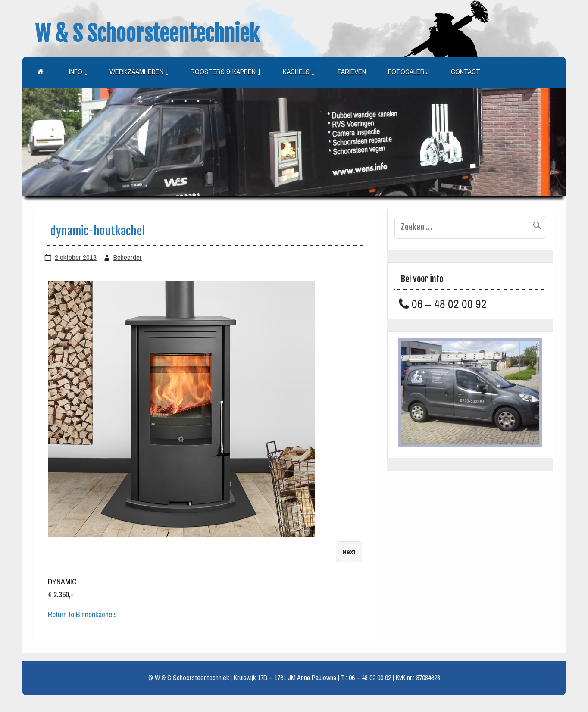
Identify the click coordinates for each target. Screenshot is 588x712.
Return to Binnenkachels (82, 615)
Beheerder (128, 258)
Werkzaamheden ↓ (139, 72)
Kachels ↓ (299, 72)
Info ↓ (78, 72)
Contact (466, 72)
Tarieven (352, 72)
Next (349, 552)
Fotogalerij (408, 72)
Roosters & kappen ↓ (226, 72)
